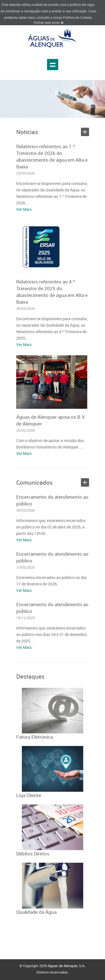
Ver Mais (24, 209)
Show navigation (53, 65)
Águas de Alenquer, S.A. (66, 966)
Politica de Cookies (77, 17)
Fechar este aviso (48, 22)
